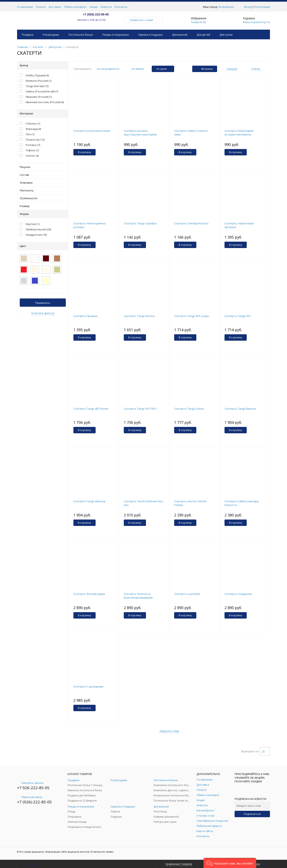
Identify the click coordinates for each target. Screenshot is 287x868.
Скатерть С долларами (88, 686)
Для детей (203, 35)
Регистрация (262, 7)
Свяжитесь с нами (143, 20)
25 (265, 751)
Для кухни (226, 35)
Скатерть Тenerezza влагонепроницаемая (138, 596)
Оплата (41, 7)
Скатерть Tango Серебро (140, 223)
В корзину (84, 152)
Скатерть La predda (187, 594)
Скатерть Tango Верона (240, 409)
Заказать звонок (30, 783)
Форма (43, 214)
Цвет (43, 246)
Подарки (28, 35)
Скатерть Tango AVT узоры (192, 316)
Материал (43, 113)
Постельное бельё (81, 35)
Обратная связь (30, 797)
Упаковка (43, 183)
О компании (25, 7)
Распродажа (51, 35)
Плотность (43, 190)
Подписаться (252, 814)
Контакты (121, 7)
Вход (247, 7)
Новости (106, 7)
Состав (43, 175)
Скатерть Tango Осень (189, 409)
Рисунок (43, 167)
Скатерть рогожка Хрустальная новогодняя (140, 133)
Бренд (43, 65)
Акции (94, 7)
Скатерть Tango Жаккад (89, 501)
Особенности (43, 198)
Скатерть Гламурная (238, 594)
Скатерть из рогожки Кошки (92, 131)
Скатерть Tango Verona (139, 316)
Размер (43, 206)
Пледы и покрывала (116, 35)
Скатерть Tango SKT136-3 (140, 409)
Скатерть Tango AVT (238, 316)
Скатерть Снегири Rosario (191, 223)
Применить (43, 303)
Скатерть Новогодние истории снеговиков (239, 133)
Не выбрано (227, 7)
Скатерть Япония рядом (89, 594)
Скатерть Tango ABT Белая (91, 409)
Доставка (55, 7)
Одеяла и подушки (150, 35)
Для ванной (180, 35)
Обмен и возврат (75, 7)
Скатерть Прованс (86, 316)
